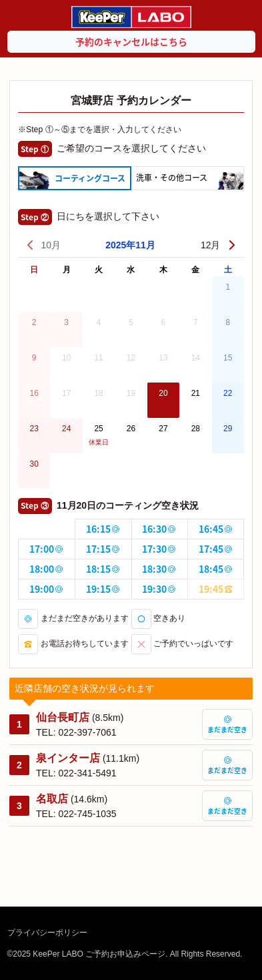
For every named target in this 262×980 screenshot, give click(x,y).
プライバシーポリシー (47, 933)
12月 (219, 245)
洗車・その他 (172, 178)
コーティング (90, 178)
